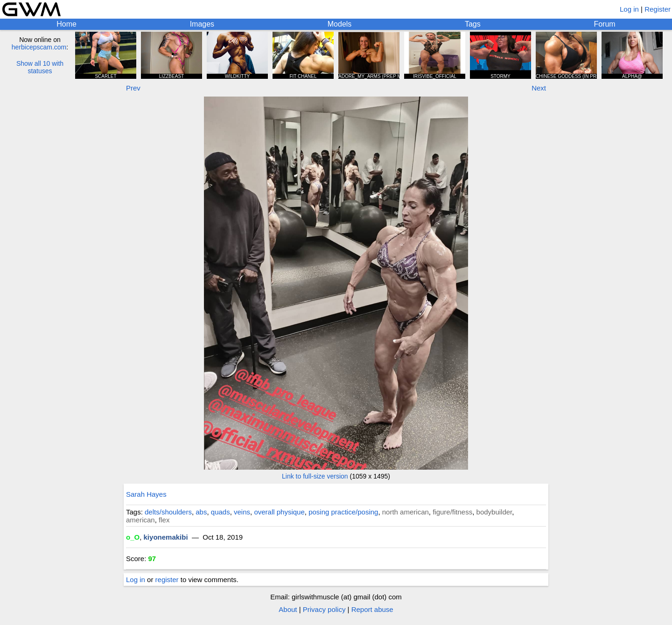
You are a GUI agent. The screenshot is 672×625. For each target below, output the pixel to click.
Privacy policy (324, 609)
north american (406, 512)
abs (201, 512)
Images (202, 24)
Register (658, 9)
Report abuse (372, 609)
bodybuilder (494, 512)
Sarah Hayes (146, 494)
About (288, 609)
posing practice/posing (343, 512)
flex (164, 520)
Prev (133, 88)
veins (242, 512)
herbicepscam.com (39, 47)
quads (220, 512)
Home (66, 24)
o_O (133, 537)
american (140, 520)
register (167, 580)
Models (340, 24)
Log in (629, 9)
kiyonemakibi (166, 537)
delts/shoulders (168, 512)
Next (539, 88)
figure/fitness (452, 512)
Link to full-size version (315, 476)
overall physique (279, 512)
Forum (604, 24)
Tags (473, 24)
